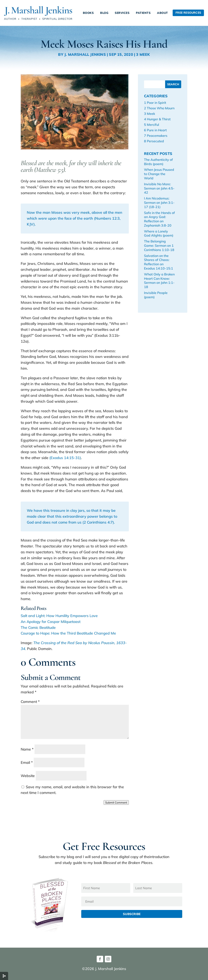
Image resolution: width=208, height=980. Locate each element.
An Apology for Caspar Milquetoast (51, 622)
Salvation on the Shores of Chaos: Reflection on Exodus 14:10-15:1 (159, 262)
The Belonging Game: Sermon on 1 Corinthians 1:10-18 (159, 246)
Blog (104, 13)
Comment (30, 702)
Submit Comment (116, 802)
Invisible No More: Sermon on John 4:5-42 (159, 188)
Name (27, 749)
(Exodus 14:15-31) (65, 458)
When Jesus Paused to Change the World (159, 174)
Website (28, 776)
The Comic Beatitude (38, 628)
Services (122, 13)
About (162, 13)
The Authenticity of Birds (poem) (158, 162)
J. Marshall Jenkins (85, 54)
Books (88, 13)
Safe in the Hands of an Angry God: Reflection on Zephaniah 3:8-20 (159, 219)
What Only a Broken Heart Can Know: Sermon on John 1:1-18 (159, 281)
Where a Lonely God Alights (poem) (159, 233)
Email (27, 762)
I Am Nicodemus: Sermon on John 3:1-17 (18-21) (159, 203)
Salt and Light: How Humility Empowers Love (59, 616)
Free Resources (188, 13)
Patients (143, 13)
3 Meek (143, 54)
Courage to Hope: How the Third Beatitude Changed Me (68, 633)
